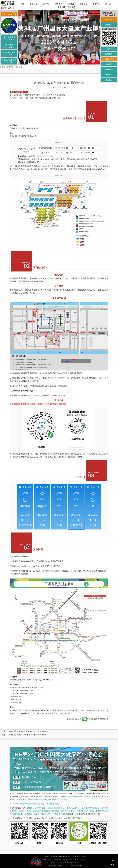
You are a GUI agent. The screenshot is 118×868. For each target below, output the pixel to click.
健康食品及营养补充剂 (36, 808)
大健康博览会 (57, 860)
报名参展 (109, 20)
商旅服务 (71, 4)
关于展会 (33, 4)
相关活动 (84, 4)
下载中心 (109, 49)
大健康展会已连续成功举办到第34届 (75, 796)
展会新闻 (19, 67)
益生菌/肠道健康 (68, 811)
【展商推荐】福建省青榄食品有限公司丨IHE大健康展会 (28, 731)
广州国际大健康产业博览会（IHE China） (57, 857)
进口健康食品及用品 (56, 808)
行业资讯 (109, 69)
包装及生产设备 (60, 814)
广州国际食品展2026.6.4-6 (9, 46)
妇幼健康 (55, 811)
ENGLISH (62, 7)
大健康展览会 (67, 860)
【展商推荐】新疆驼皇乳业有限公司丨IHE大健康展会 (27, 735)
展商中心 (46, 4)
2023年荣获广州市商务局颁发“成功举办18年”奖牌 (48, 799)
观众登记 (109, 25)
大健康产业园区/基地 (42, 814)
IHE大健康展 (90, 719)
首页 (23, 4)
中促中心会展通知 (9, 14)
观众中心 (59, 4)
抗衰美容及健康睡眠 (41, 811)
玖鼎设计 (84, 860)
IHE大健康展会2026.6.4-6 (9, 38)
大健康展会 (47, 860)
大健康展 (76, 860)
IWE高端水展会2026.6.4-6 (9, 54)
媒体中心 (96, 4)
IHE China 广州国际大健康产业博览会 (25, 804)
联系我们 (84, 857)
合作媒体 (109, 75)
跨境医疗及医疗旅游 (85, 811)
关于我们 (109, 4)
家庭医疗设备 (25, 811)
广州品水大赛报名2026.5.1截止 (9, 61)
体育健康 (28, 814)
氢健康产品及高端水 (90, 808)
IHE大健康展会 (52, 804)
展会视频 (109, 80)
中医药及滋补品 (73, 808)
